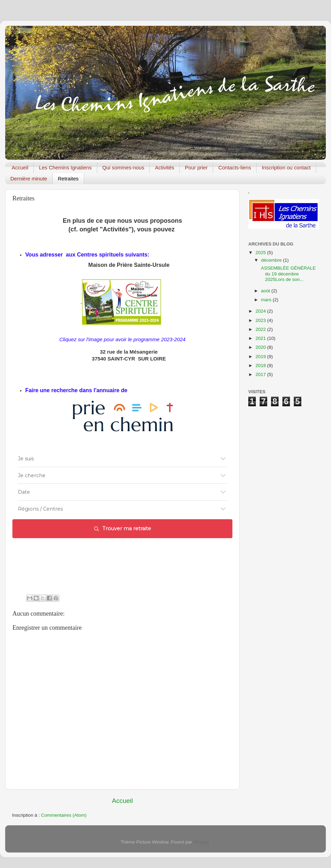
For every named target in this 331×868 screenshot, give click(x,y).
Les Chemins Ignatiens (65, 168)
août (266, 291)
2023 (261, 320)
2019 (261, 357)
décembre (272, 260)
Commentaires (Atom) (64, 815)
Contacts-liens (235, 168)
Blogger (201, 842)
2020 (261, 347)
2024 (261, 311)
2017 (261, 374)
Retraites (68, 179)
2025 (261, 253)
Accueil (20, 168)
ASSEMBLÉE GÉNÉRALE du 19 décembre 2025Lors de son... (288, 274)
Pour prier (196, 168)
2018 (261, 365)
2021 (261, 338)
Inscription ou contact (286, 168)
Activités (164, 168)
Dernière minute (29, 179)
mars (267, 300)
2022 (261, 329)
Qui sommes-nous (123, 168)
